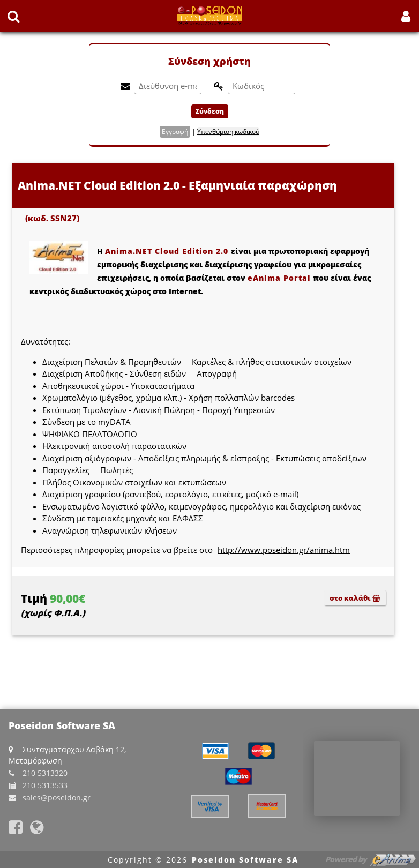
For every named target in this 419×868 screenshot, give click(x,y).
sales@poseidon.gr (57, 798)
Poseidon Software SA (245, 860)
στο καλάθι (355, 598)
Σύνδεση (210, 111)
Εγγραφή (175, 132)
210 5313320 (45, 773)
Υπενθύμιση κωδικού (228, 132)
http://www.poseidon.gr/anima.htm (284, 550)
